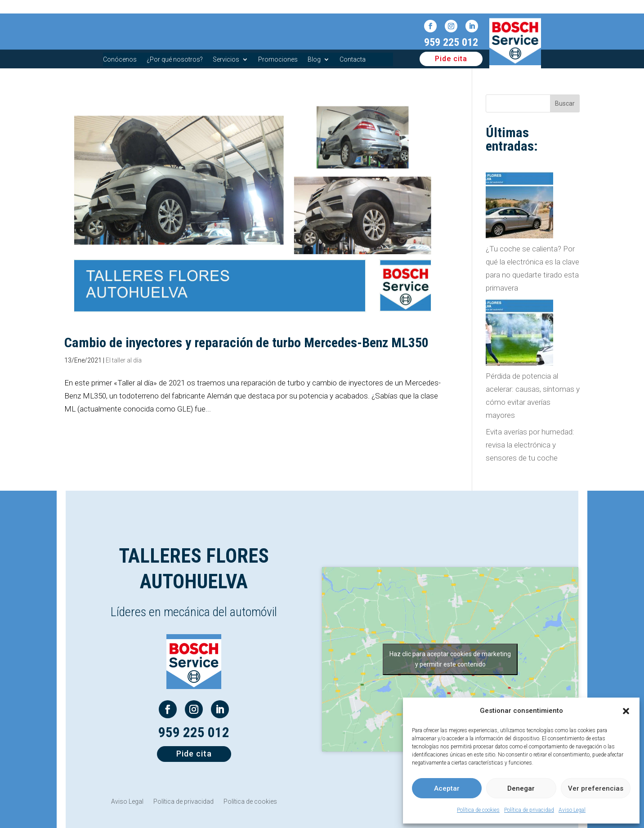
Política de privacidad (529, 810)
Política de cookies (478, 810)
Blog (314, 60)
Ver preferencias (596, 788)
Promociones (278, 60)
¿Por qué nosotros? (175, 60)
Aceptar (447, 788)
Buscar (565, 103)
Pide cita (451, 59)
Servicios (226, 60)
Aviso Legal (572, 810)
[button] (626, 711)
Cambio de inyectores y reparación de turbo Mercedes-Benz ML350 (246, 342)
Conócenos (120, 60)
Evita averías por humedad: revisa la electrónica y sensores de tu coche (530, 445)
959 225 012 (451, 42)
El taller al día (124, 360)
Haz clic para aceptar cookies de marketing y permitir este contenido (450, 659)
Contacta (353, 60)
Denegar (521, 788)
